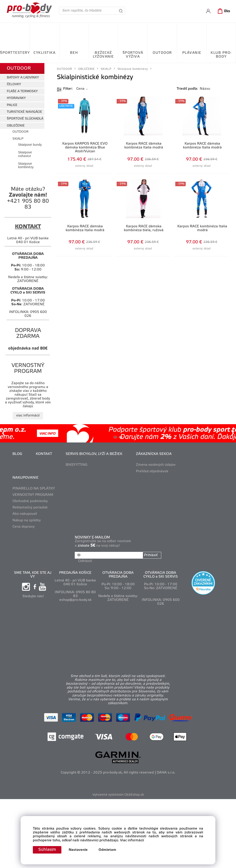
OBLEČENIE (16, 126)
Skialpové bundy (30, 145)
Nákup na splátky (27, 520)
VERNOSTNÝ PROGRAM (33, 495)
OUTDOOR (162, 53)
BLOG (17, 454)
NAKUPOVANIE (25, 478)
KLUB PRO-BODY (221, 55)
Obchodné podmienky (30, 501)
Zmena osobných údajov (156, 465)
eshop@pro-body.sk (75, 600)
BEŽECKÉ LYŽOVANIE (103, 55)
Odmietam (107, 850)
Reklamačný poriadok (30, 508)
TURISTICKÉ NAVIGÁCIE (24, 112)
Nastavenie (78, 850)
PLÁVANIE (192, 53)
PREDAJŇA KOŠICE (75, 573)
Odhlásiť (85, 561)
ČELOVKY (14, 84)
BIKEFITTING (77, 465)
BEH (74, 53)
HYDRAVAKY (16, 98)
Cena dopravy (24, 527)
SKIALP (18, 139)
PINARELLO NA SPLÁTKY (34, 489)
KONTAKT (44, 454)
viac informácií (28, 416)
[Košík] (223, 11)
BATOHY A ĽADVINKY (23, 78)
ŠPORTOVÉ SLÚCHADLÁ (25, 119)
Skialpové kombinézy (26, 166)
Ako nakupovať (25, 514)
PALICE (12, 105)
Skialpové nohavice (25, 154)
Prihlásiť (151, 555)
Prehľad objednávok (152, 471)
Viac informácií (132, 840)
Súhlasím (47, 850)
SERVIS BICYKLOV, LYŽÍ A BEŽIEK (94, 454)
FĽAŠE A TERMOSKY (22, 91)
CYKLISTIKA (45, 53)
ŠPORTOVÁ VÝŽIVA (133, 55)
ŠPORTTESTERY (15, 53)
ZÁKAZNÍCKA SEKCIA (154, 454)
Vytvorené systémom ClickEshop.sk (118, 795)
